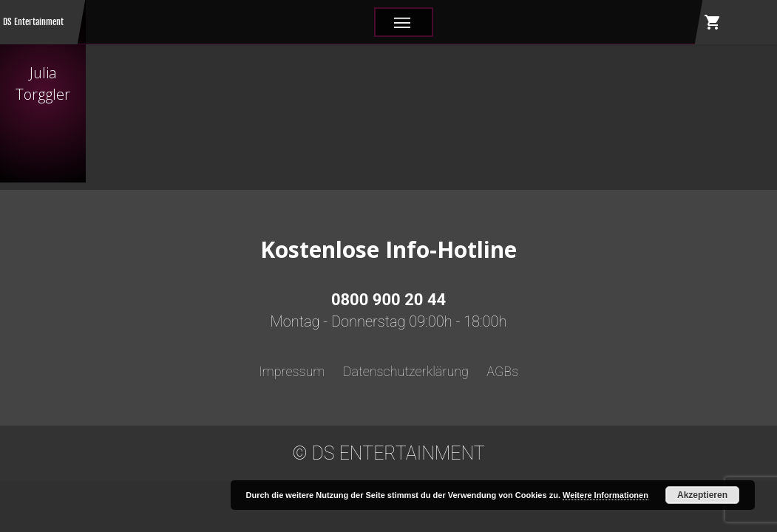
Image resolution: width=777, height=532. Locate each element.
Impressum (292, 371)
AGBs (502, 371)
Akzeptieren (702, 495)
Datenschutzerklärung (406, 371)
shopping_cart (713, 22)
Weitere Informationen (605, 495)
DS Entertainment (33, 22)
